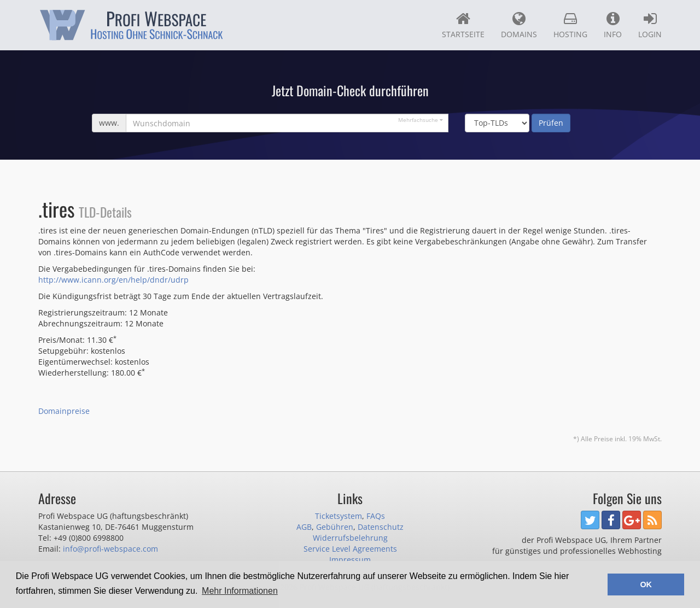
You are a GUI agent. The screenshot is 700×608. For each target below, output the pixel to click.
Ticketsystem (339, 516)
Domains (519, 25)
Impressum (350, 560)
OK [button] (646, 584)
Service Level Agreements (350, 549)
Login (650, 25)
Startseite (463, 25)
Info (613, 25)
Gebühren (335, 527)
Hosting (570, 25)
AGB (304, 527)
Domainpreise (64, 411)
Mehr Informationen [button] (240, 591)
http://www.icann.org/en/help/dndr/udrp (113, 280)
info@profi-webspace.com (110, 549)
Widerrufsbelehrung (350, 538)
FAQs (376, 516)
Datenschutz (381, 527)
